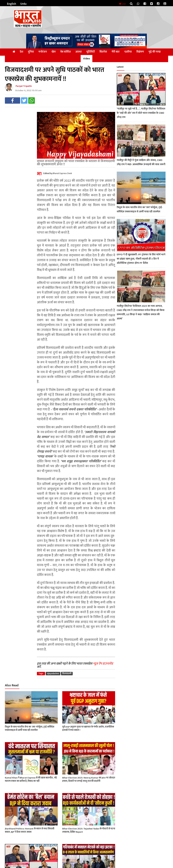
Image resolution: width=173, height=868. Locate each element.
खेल (54, 52)
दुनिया (31, 52)
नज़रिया (128, 52)
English (12, 4)
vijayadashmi (53, 674)
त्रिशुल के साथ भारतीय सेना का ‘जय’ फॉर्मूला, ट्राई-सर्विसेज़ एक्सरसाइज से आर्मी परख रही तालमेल (140, 209)
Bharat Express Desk (62, 173)
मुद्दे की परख (155, 52)
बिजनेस (103, 52)
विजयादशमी (67, 674)
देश (22, 52)
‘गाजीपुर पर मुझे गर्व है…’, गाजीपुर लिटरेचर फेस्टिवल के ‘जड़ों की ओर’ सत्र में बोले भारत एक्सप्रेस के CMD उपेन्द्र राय (141, 113)
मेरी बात (116, 52)
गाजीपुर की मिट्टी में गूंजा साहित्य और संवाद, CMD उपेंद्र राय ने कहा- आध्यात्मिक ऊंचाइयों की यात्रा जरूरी (141, 162)
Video (86, 59)
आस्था (79, 52)
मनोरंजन (43, 52)
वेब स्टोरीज (66, 52)
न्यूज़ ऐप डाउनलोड (103, 664)
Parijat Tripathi (24, 86)
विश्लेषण (140, 52)
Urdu (23, 4)
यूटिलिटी (91, 52)
